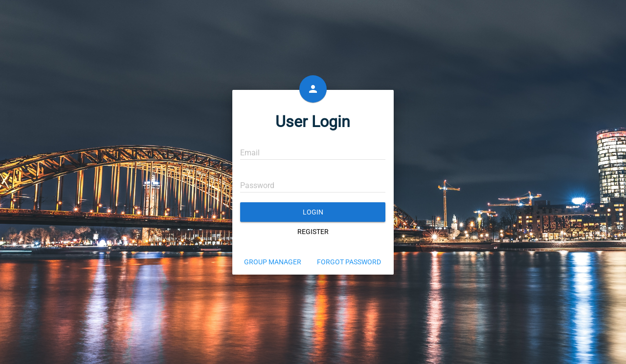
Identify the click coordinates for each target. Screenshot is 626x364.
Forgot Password (349, 262)
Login (313, 212)
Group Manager (273, 262)
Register (313, 232)
